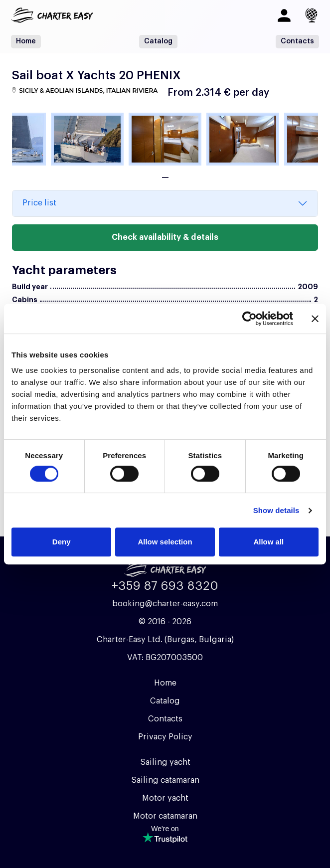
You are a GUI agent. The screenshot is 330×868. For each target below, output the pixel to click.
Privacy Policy (165, 737)
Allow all (268, 542)
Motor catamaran (165, 816)
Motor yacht (165, 798)
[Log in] (284, 15)
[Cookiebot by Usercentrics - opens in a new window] (249, 319)
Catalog (158, 41)
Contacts (297, 41)
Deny (62, 542)
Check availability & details (165, 237)
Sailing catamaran (165, 780)
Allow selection (165, 542)
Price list (39, 203)
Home (26, 41)
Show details (276, 510)
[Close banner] (315, 319)
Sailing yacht (165, 762)
